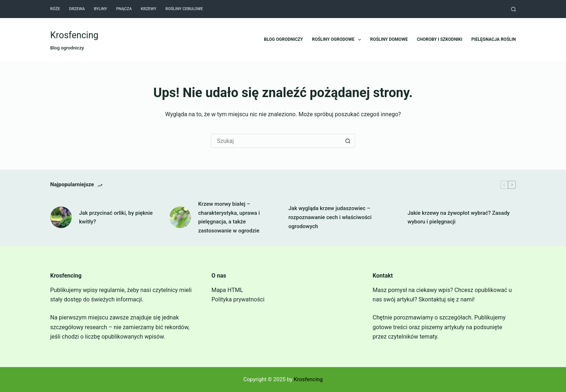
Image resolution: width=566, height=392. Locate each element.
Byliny (101, 9)
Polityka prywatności (238, 299)
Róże (55, 9)
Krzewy (149, 9)
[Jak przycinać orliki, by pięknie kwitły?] (61, 217)
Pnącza (124, 9)
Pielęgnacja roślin (494, 39)
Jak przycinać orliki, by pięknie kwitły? (116, 217)
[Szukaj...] (276, 141)
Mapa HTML (227, 290)
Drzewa (77, 9)
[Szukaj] (513, 9)
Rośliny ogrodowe (338, 40)
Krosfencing (74, 35)
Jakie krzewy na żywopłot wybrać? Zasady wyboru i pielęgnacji (459, 217)
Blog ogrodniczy (283, 39)
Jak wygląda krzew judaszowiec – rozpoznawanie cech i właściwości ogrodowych (330, 217)
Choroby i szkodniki (440, 39)
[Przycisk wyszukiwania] (348, 141)
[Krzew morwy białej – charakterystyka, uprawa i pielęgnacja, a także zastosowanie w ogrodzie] (180, 217)
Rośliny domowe (389, 39)
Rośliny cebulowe (184, 9)
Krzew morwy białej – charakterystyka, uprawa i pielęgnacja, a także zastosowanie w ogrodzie (229, 217)
